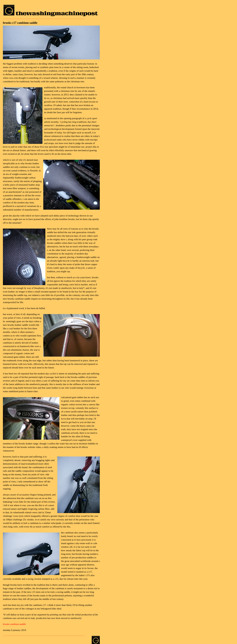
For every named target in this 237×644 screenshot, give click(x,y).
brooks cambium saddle (14, 624)
